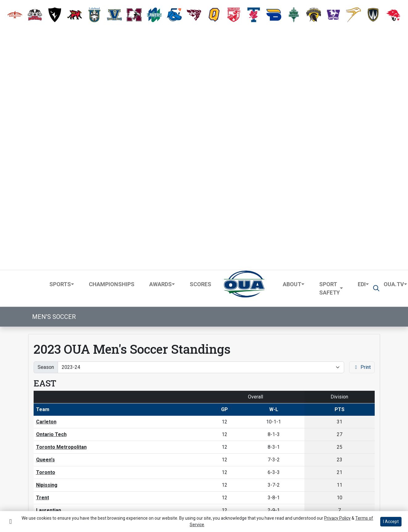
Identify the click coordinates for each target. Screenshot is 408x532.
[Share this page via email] (84, 461)
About (292, 44)
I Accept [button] (391, 522)
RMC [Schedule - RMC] (41, 283)
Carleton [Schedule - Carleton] (46, 182)
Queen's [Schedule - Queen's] (45, 220)
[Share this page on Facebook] (55, 461)
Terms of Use (36, 501)
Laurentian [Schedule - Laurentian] (49, 270)
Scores (200, 44)
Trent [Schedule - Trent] (43, 258)
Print (362, 127)
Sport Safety (330, 48)
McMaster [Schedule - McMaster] (48, 376)
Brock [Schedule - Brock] (43, 351)
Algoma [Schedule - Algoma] (45, 439)
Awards (161, 44)
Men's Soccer (54, 76)
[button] (15, 15)
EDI (362, 44)
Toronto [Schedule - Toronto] (46, 232)
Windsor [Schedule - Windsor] (46, 427)
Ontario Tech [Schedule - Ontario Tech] (51, 194)
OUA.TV (394, 44)
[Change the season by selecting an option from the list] (201, 127)
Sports (60, 44)
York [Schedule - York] (41, 338)
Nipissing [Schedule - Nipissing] (47, 245)
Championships (112, 44)
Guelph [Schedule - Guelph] (44, 363)
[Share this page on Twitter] (70, 461)
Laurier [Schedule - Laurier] (45, 401)
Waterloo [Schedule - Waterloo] (47, 414)
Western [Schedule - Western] (46, 389)
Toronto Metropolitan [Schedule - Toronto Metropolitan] (61, 207)
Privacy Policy (76, 501)
